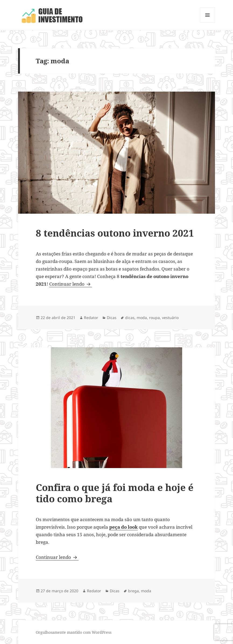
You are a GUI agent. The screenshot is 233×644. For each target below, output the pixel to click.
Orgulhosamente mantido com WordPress (74, 632)
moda (142, 318)
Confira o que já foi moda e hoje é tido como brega (115, 493)
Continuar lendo (71, 284)
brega (133, 591)
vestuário (170, 318)
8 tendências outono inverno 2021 (115, 233)
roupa (154, 318)
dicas (130, 318)
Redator (91, 318)
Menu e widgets (208, 22)
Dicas (112, 318)
